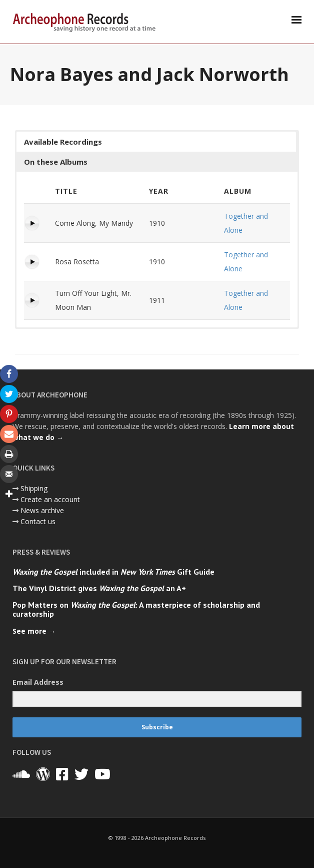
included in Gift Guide (113, 572)
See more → (34, 631)
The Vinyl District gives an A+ (99, 588)
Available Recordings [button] (63, 142)
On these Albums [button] (56, 162)
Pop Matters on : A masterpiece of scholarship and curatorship (136, 609)
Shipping (34, 488)
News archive (42, 510)
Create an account (50, 499)
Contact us (38, 521)
